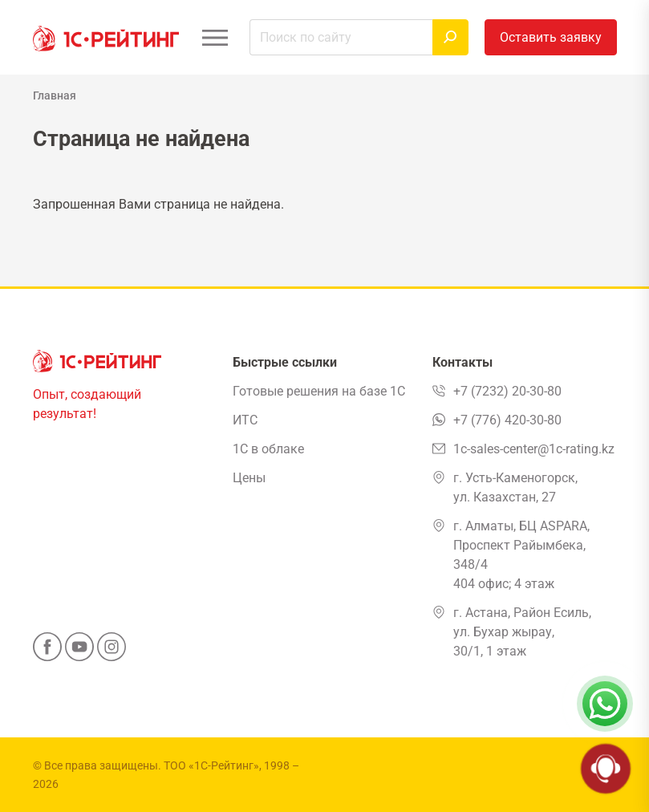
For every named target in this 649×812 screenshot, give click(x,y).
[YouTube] (79, 652)
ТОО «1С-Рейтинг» (211, 765)
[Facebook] (47, 652)
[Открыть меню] (215, 37)
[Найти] (450, 37)
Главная (55, 95)
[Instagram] (112, 652)
